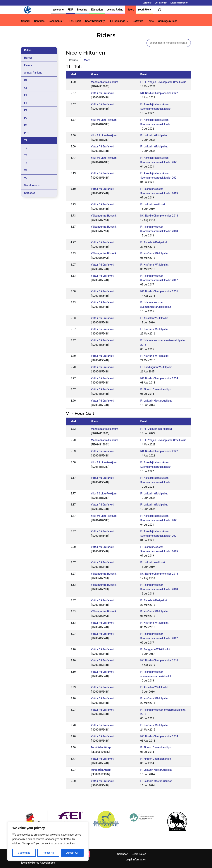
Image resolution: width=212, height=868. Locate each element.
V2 (26, 178)
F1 (26, 95)
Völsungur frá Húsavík (104, 216)
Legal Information (179, 3)
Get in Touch (161, 3)
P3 (26, 125)
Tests (150, 21)
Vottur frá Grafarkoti (103, 93)
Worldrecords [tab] (32, 185)
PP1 (27, 133)
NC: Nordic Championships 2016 (159, 291)
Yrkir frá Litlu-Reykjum (104, 120)
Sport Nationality (95, 21)
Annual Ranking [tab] (33, 73)
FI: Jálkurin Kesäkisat (153, 204)
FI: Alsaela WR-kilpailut (154, 242)
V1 (26, 170)
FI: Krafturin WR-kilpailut (154, 253)
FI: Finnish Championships (155, 389)
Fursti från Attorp (101, 747)
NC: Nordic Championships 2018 (159, 216)
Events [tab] (28, 65)
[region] (48, 841)
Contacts (39, 21)
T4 (26, 163)
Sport (130, 10)
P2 (26, 118)
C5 (26, 88)
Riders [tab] (28, 50)
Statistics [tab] (30, 193)
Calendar (147, 3)
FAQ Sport (75, 21)
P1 (26, 110)
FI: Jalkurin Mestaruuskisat (156, 401)
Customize (24, 853)
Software (138, 21)
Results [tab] (73, 60)
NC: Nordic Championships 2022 (159, 93)
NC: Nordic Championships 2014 (159, 378)
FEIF (70, 10)
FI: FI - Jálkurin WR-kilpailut (156, 429)
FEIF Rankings (117, 21)
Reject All (48, 853)
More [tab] (87, 60)
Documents (55, 21)
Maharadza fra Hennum (105, 82)
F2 (26, 103)
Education (97, 10)
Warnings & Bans (168, 21)
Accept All (72, 853)
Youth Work (144, 10)
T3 (26, 155)
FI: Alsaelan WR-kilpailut (154, 318)
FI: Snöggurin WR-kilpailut (155, 649)
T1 (26, 140)
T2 (26, 148)
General (26, 21)
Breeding (82, 10)
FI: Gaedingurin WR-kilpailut (156, 367)
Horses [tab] (28, 58)
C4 (26, 80)
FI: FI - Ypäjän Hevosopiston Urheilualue (163, 82)
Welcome (58, 10)
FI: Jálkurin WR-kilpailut (154, 135)
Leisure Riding (115, 10)
